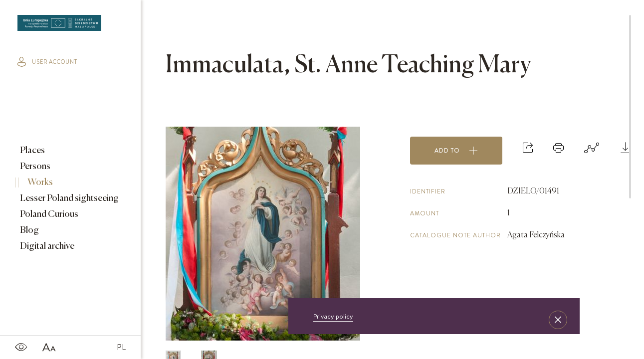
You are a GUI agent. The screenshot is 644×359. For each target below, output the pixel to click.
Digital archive (46, 246)
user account (47, 62)
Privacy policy (333, 316)
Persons (34, 167)
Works (39, 182)
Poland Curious (48, 214)
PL (121, 347)
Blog (29, 230)
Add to (456, 151)
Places (32, 151)
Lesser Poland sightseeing (69, 198)
